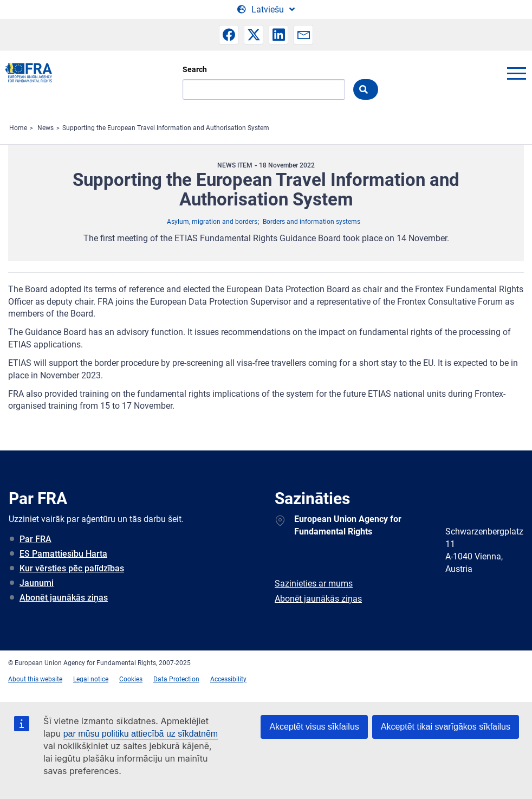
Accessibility (228, 679)
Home (18, 128)
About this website (35, 679)
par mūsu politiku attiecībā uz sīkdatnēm (141, 734)
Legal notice (91, 679)
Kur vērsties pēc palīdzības (72, 568)
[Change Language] (266, 10)
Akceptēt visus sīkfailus (314, 727)
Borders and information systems (312, 222)
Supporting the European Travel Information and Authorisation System (166, 128)
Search (195, 69)
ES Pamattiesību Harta (63, 554)
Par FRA (35, 539)
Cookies (131, 679)
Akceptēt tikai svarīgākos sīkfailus (446, 727)
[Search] (264, 89)
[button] (229, 35)
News (46, 128)
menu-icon (516, 73)
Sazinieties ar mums (314, 584)
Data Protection (176, 679)
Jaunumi (37, 583)
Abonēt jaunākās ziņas (64, 598)
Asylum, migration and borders (212, 222)
